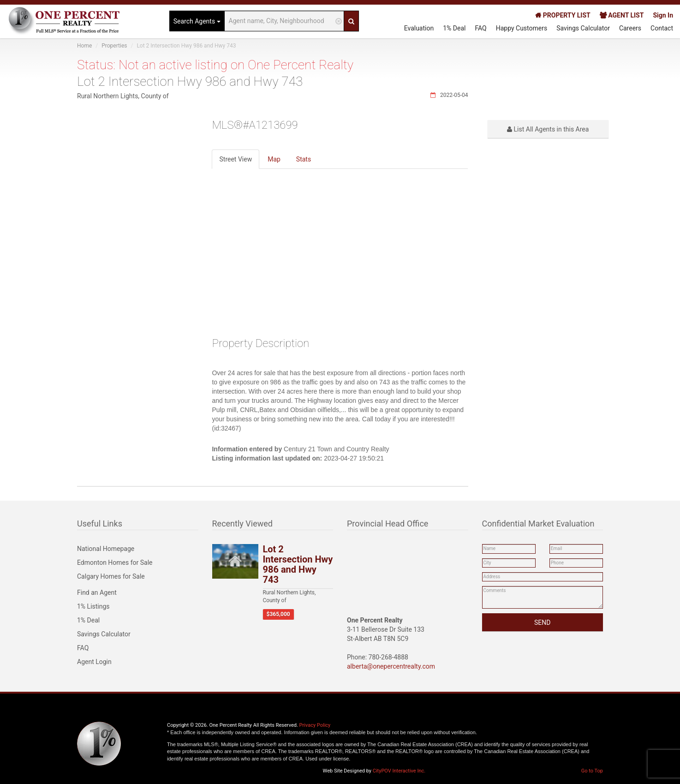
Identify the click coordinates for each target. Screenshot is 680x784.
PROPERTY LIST (563, 15)
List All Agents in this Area (548, 129)
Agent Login (94, 662)
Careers (630, 28)
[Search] (351, 21)
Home (84, 46)
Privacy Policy (315, 725)
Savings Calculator (583, 28)
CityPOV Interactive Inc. (399, 771)
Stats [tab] (304, 159)
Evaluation (419, 28)
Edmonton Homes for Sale (115, 563)
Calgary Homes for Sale (111, 576)
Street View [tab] (236, 159)
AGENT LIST (622, 15)
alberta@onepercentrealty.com (391, 666)
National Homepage (106, 549)
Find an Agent (97, 592)
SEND (542, 622)
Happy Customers (522, 28)
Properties (114, 46)
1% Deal (454, 28)
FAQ (480, 28)
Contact (662, 28)
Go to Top (592, 771)
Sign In (663, 15)
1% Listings (93, 606)
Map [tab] (274, 159)
